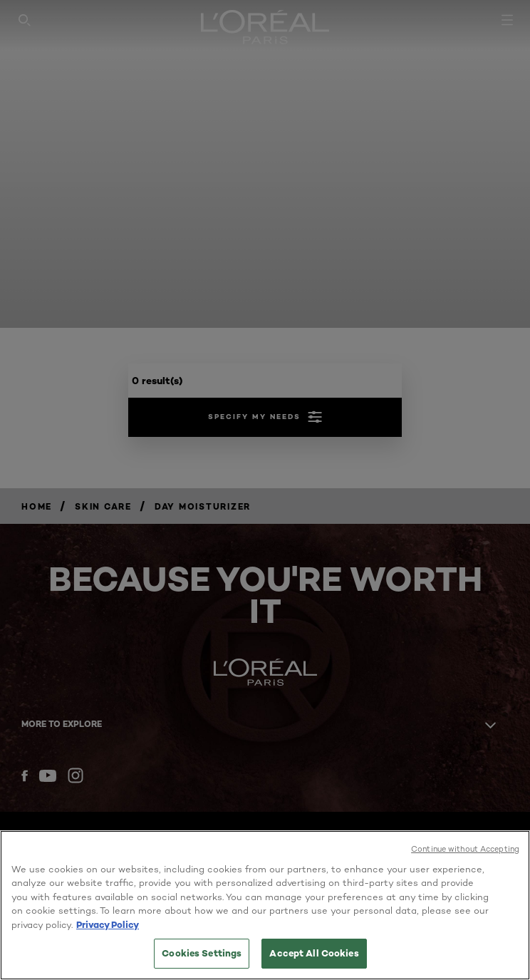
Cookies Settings (202, 953)
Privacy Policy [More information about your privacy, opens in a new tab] (108, 924)
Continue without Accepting (465, 849)
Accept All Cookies (314, 953)
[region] (265, 905)
